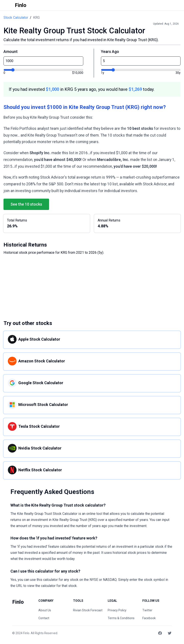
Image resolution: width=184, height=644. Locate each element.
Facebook (149, 618)
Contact (44, 618)
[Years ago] (141, 70)
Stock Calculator (16, 18)
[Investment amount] (43, 70)
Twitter (147, 610)
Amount (11, 52)
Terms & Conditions (121, 618)
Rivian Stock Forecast (88, 610)
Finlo (26, 633)
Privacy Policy (117, 610)
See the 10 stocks (26, 204)
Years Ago (110, 52)
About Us (45, 610)
